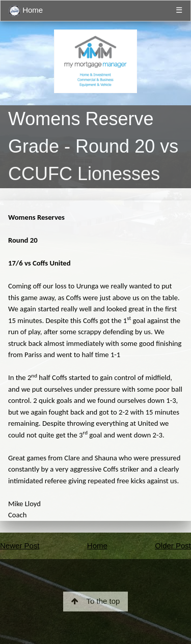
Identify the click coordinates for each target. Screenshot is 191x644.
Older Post (173, 546)
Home (26, 11)
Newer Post (20, 546)
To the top (96, 601)
